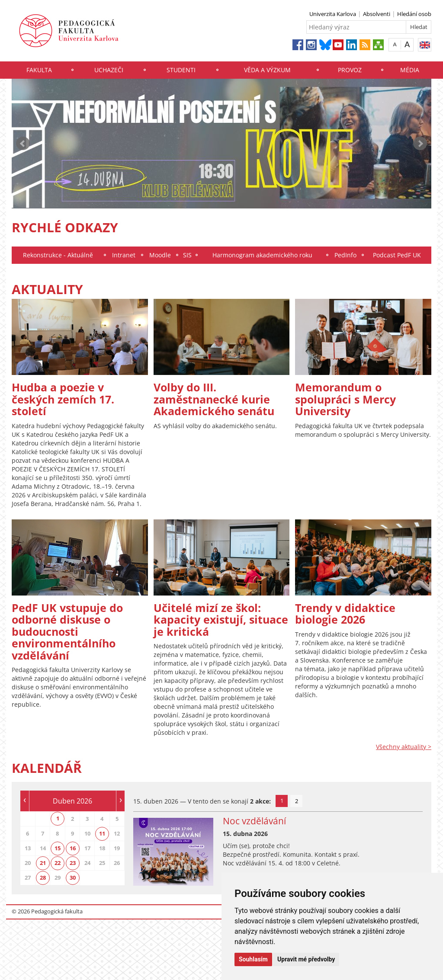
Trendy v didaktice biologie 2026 (345, 614)
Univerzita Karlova (333, 14)
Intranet (124, 255)
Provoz (350, 70)
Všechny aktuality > (404, 747)
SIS (187, 255)
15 (58, 848)
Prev (23, 144)
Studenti (181, 70)
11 (102, 833)
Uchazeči (109, 70)
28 (43, 878)
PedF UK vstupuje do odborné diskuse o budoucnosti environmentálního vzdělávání (67, 631)
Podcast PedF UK (397, 255)
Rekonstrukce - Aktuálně (58, 255)
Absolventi (377, 14)
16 (73, 848)
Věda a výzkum (267, 70)
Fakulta (39, 70)
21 (43, 863)
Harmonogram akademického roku (262, 255)
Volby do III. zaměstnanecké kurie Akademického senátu (214, 399)
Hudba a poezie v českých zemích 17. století (63, 399)
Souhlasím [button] (253, 959)
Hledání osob (414, 14)
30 (73, 878)
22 (58, 863)
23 (73, 863)
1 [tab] (282, 801)
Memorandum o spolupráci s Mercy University (345, 399)
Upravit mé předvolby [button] (306, 959)
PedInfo (345, 255)
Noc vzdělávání (254, 821)
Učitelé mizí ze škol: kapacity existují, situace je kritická (221, 620)
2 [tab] (297, 801)
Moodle (160, 255)
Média (410, 70)
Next (420, 144)
